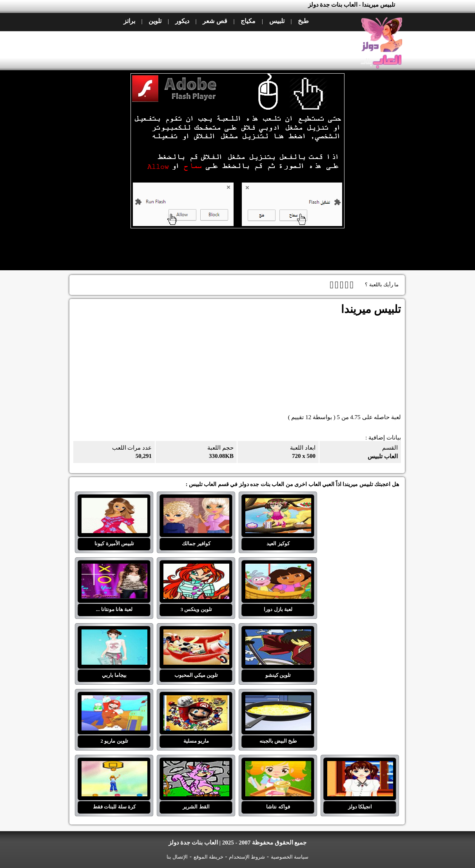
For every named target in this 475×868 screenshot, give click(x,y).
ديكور (182, 21)
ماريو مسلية (196, 700)
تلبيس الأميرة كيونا (114, 503)
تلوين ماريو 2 (114, 700)
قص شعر (215, 21)
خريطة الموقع (208, 857)
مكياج (248, 21)
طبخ (303, 21)
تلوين (155, 21)
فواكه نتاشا (278, 766)
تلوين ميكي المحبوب (196, 634)
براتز (129, 21)
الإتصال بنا (177, 857)
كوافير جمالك (196, 503)
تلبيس (277, 21)
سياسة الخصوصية (290, 857)
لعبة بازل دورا (278, 568)
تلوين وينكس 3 (196, 568)
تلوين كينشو (278, 634)
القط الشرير (196, 766)
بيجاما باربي (114, 634)
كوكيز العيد (278, 503)
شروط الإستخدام (247, 857)
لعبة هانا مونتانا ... (114, 568)
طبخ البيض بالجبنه (278, 700)
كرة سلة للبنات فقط (114, 766)
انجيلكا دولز (360, 766)
